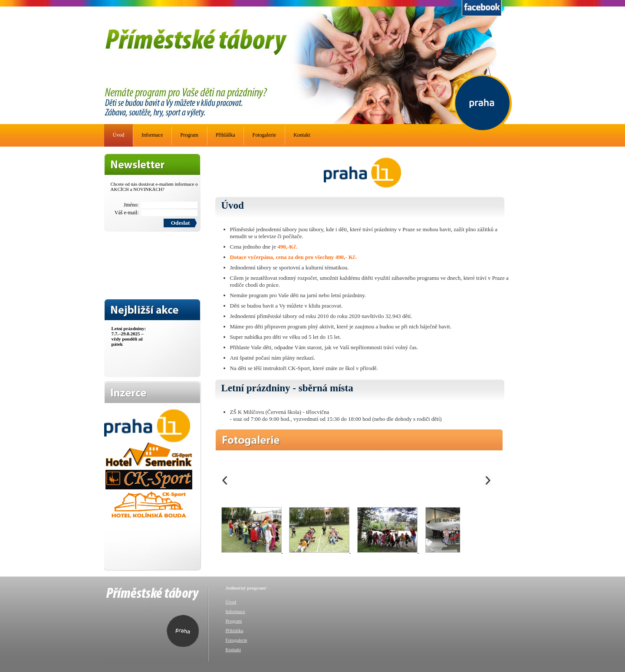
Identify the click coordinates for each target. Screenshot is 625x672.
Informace (152, 135)
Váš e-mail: (127, 213)
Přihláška (225, 135)
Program (189, 135)
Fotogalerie (264, 135)
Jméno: (131, 205)
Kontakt (302, 135)
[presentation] (140, 259)
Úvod (119, 135)
